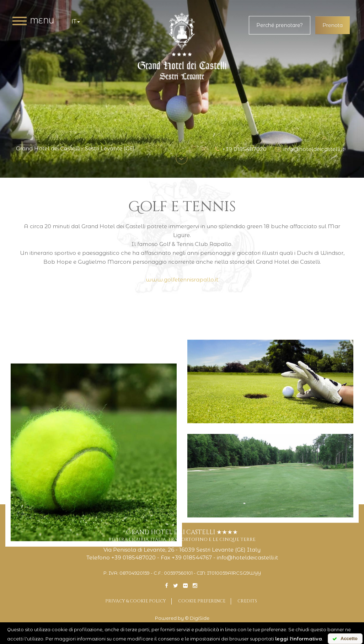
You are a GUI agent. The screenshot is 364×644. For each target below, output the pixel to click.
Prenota (333, 25)
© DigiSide (197, 618)
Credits (247, 601)
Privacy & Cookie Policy (136, 601)
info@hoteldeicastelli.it (310, 149)
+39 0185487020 (241, 149)
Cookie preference (202, 601)
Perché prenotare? (280, 25)
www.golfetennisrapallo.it (182, 280)
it (76, 22)
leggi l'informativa (299, 639)
